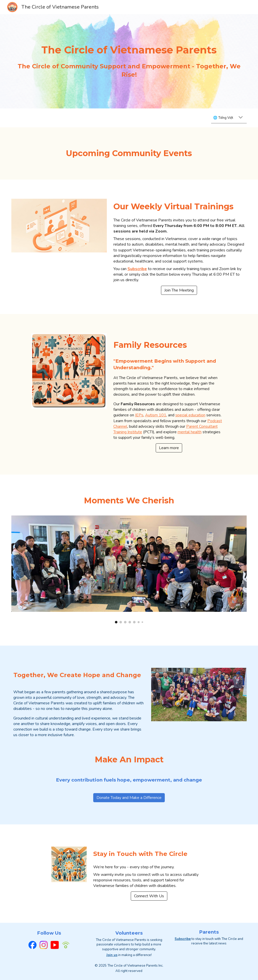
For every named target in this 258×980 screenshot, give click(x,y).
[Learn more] (169, 448)
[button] (241, 118)
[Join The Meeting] (179, 290)
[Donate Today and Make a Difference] (129, 798)
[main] (129, 50)
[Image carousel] (129, 569)
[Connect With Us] (149, 896)
